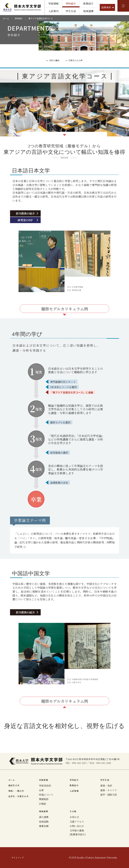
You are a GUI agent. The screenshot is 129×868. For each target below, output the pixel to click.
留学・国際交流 (109, 795)
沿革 (41, 790)
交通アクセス (77, 822)
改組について (46, 795)
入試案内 (53, 11)
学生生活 (71, 11)
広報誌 (43, 804)
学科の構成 (54, 60)
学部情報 (53, 3)
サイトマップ (18, 858)
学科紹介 (71, 3)
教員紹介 (88, 3)
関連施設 (44, 799)
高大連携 (44, 817)
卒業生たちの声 (75, 60)
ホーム (6, 18)
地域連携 (88, 11)
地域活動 (44, 822)
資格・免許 (106, 786)
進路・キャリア (109, 790)
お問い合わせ (77, 826)
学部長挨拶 (45, 786)
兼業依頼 (44, 826)
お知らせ (74, 817)
